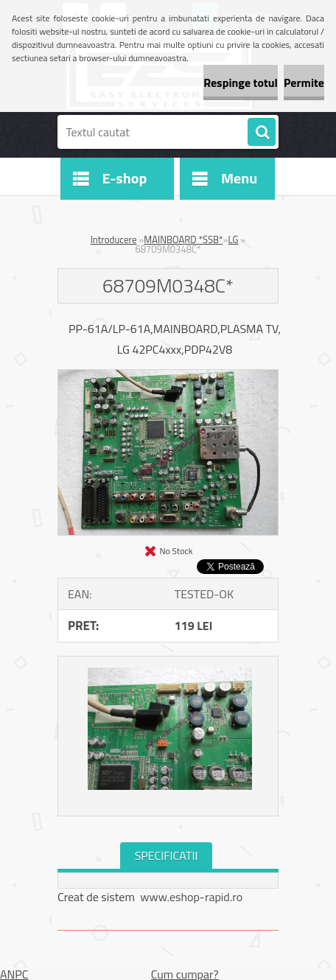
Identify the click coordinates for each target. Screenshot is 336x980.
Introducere (114, 239)
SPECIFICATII (167, 855)
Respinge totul (241, 83)
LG (233, 239)
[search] (262, 133)
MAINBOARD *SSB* (183, 239)
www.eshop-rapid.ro (191, 897)
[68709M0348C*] (168, 376)
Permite (304, 83)
